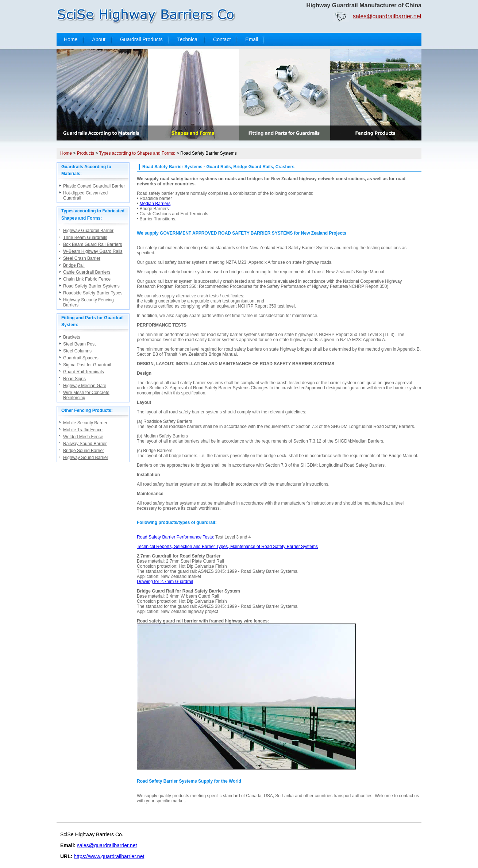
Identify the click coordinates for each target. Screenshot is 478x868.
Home (71, 39)
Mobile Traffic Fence (83, 430)
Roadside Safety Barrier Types (93, 293)
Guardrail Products (141, 39)
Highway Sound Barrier (86, 458)
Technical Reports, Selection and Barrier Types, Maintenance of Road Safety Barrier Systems (227, 547)
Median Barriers (155, 204)
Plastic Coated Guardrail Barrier (94, 186)
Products (86, 153)
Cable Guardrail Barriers (87, 272)
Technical (188, 39)
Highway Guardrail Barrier (88, 231)
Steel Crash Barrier (82, 258)
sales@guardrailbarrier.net (387, 16)
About (99, 39)
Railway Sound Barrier (85, 444)
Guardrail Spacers (81, 358)
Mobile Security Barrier (85, 423)
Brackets (72, 337)
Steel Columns (77, 351)
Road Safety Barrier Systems (91, 286)
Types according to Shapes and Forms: (137, 153)
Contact (222, 39)
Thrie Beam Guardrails (85, 238)
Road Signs (74, 379)
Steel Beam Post (79, 344)
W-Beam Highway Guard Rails (93, 251)
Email (252, 39)
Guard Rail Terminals (84, 372)
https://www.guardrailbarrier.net (109, 856)
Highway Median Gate (85, 386)
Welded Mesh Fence (83, 437)
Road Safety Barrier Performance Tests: (176, 537)
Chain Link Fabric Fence (87, 279)
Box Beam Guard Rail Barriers (92, 244)
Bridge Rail (74, 265)
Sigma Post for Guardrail (87, 365)
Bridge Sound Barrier (84, 451)
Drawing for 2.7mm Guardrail (165, 582)
